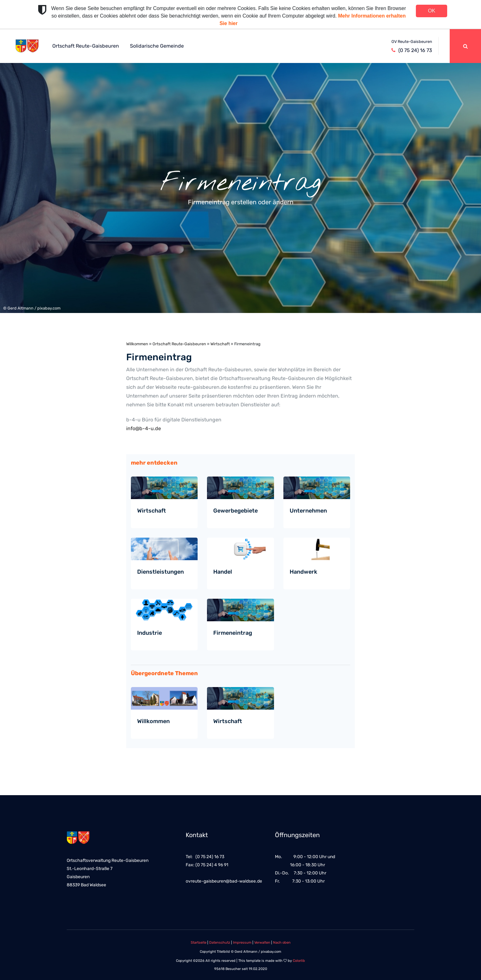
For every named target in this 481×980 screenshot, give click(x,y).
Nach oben (282, 943)
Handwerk (303, 572)
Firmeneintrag (233, 633)
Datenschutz (220, 943)
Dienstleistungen (160, 572)
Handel (223, 572)
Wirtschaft (220, 344)
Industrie (150, 633)
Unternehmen (308, 511)
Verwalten (262, 943)
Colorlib (299, 961)
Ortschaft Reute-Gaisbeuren (86, 46)
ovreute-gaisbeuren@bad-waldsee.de (224, 881)
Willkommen (137, 344)
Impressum (242, 943)
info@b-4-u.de (144, 428)
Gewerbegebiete (235, 511)
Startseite (199, 943)
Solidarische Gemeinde (157, 46)
